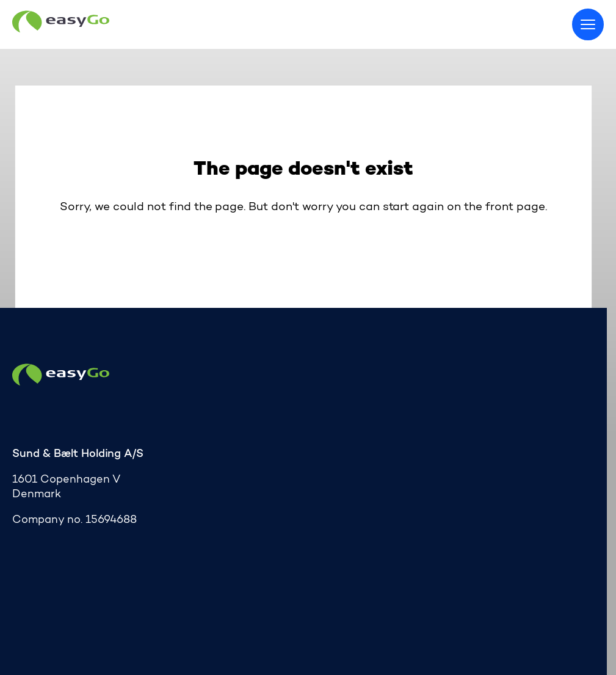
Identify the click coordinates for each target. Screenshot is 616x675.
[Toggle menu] (588, 24)
